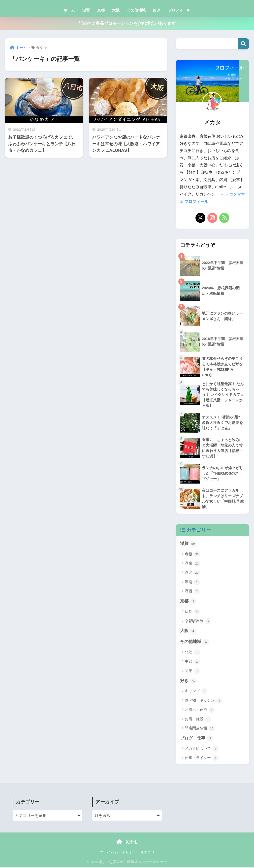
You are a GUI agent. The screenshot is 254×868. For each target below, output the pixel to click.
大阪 (116, 10)
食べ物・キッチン (204, 702)
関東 (192, 672)
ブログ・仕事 (197, 739)
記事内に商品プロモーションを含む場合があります (127, 23)
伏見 (192, 612)
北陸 (192, 653)
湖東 (192, 564)
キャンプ (196, 692)
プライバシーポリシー (118, 853)
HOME (127, 843)
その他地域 (136, 10)
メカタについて (202, 750)
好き (157, 10)
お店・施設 (198, 720)
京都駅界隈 (198, 622)
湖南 (192, 583)
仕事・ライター (202, 759)
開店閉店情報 (200, 729)
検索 (243, 44)
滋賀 (86, 10)
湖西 (192, 592)
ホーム (69, 10)
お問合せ (147, 853)
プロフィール (179, 10)
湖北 (192, 573)
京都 (101, 10)
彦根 (192, 555)
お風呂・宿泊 (200, 711)
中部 (192, 663)
